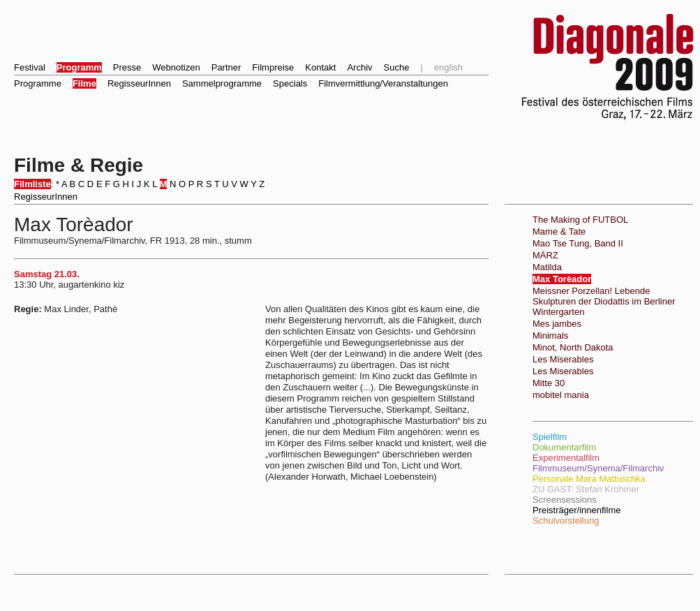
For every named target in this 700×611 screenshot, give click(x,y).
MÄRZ (545, 255)
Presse (127, 67)
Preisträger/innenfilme (576, 510)
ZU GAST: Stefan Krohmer (586, 489)
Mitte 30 (549, 383)
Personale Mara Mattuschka (589, 479)
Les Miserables (563, 359)
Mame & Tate (559, 231)
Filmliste (32, 184)
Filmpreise (273, 67)
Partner (226, 67)
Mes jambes (557, 324)
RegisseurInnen (139, 83)
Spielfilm (550, 437)
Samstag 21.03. (47, 274)
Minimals (550, 336)
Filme (84, 83)
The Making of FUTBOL (580, 220)
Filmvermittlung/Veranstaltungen (383, 83)
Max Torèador (562, 279)
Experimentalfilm (566, 458)
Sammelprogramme (222, 83)
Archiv (359, 67)
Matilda (547, 267)
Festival (30, 67)
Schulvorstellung (566, 521)
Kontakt (320, 67)
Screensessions (565, 500)
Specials (290, 83)
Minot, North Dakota (573, 347)
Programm (79, 67)
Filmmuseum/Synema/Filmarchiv (598, 468)
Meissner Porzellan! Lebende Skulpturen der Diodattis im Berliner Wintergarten (604, 301)
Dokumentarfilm (564, 447)
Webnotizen (176, 67)
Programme (38, 83)
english (448, 67)
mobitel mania (561, 395)
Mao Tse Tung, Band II (578, 243)
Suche (397, 67)
